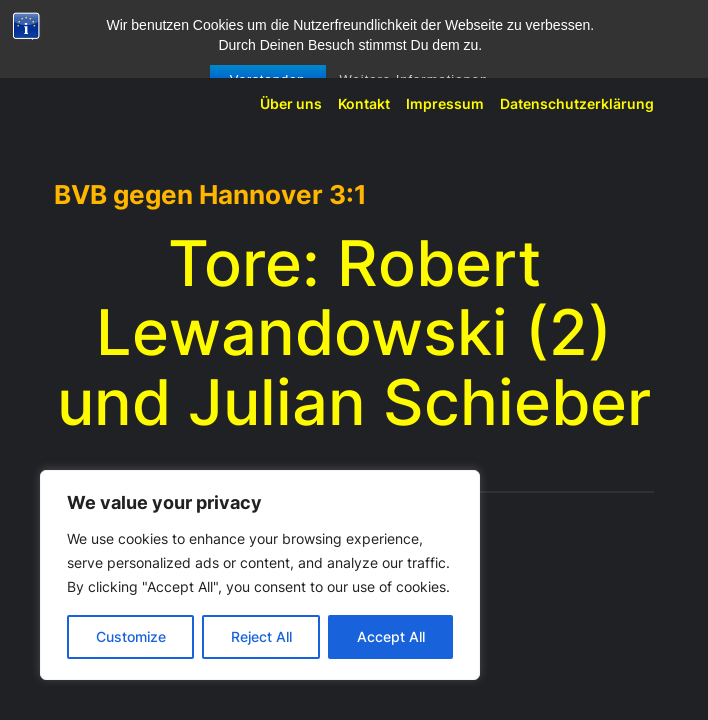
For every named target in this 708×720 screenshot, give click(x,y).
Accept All (391, 636)
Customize (131, 636)
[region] (260, 575)
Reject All (261, 636)
